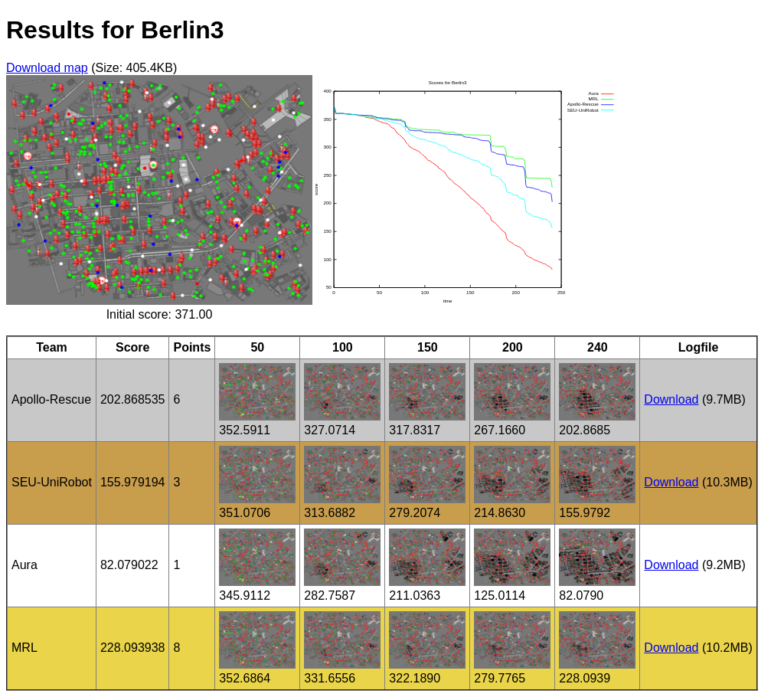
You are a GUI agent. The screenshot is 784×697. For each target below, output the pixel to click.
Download (671, 399)
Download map (47, 68)
